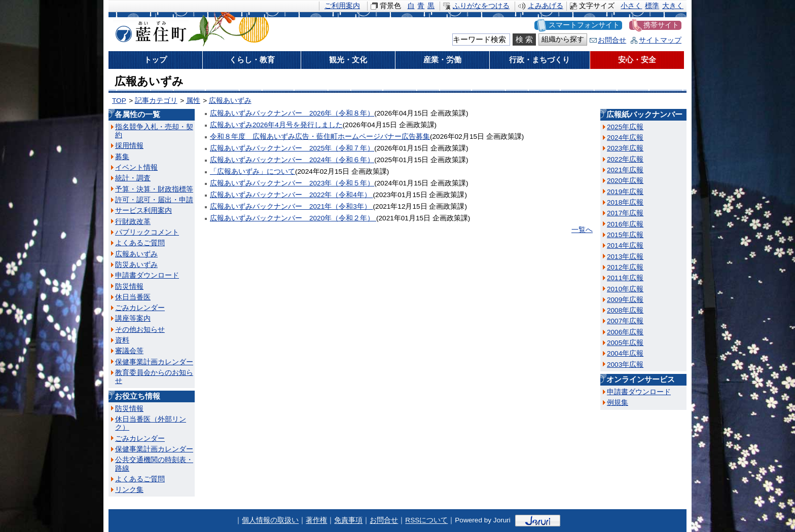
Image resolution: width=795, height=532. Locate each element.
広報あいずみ (230, 101)
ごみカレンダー (140, 308)
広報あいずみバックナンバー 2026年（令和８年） (292, 113)
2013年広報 (625, 257)
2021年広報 (625, 170)
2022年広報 (625, 159)
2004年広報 (625, 353)
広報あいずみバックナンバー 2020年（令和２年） (293, 218)
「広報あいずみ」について (252, 172)
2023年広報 (625, 148)
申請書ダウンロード (147, 275)
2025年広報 (625, 127)
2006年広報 (625, 332)
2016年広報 (625, 224)
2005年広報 (625, 343)
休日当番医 (133, 297)
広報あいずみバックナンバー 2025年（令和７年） (292, 148)
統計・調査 (133, 178)
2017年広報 (625, 213)
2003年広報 (625, 365)
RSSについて (426, 521)
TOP (119, 101)
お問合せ (612, 40)
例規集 (618, 403)
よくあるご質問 (140, 243)
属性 (193, 101)
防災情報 (129, 287)
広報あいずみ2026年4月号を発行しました (276, 125)
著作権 (316, 521)
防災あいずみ (136, 265)
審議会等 (129, 351)
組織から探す (563, 39)
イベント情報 (136, 167)
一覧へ (582, 230)
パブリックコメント (147, 232)
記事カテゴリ (156, 101)
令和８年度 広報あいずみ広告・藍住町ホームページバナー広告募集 (320, 137)
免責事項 (348, 521)
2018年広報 (625, 202)
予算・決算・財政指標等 (154, 189)
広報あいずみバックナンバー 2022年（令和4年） (292, 195)
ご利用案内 (342, 6)
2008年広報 (625, 310)
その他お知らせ (140, 330)
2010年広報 (625, 289)
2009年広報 (625, 300)
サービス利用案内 (143, 211)
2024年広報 (625, 138)
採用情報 (129, 146)
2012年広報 (625, 267)
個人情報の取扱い (270, 521)
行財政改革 (133, 222)
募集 (122, 157)
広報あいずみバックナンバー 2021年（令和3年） (292, 206)
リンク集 (129, 490)
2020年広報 (625, 181)
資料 (122, 340)
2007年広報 (625, 321)
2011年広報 (625, 278)
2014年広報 (625, 245)
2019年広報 (625, 192)
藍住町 (149, 30)
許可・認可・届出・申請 (154, 200)
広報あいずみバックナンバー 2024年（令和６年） (292, 160)
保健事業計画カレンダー (154, 362)
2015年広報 (625, 235)
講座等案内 (133, 318)
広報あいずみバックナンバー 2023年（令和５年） (292, 183)
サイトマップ (660, 40)
